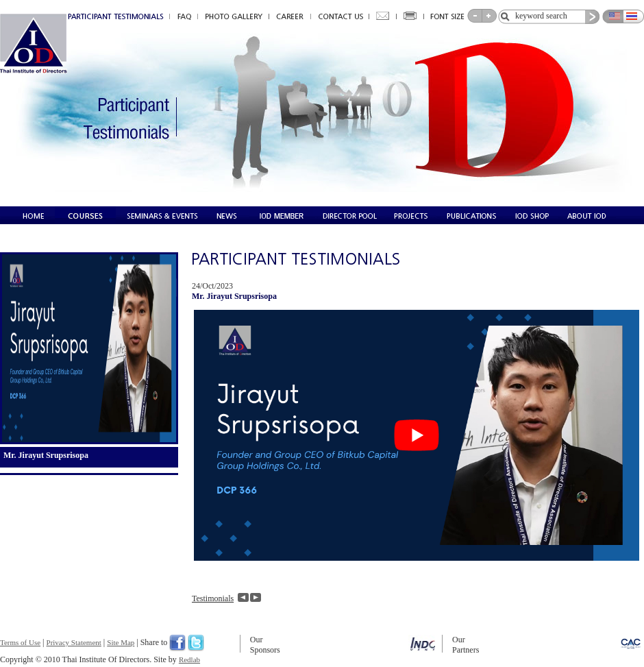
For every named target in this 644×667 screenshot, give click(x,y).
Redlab (189, 659)
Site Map (121, 642)
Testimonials (213, 598)
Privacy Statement (74, 642)
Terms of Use (20, 642)
